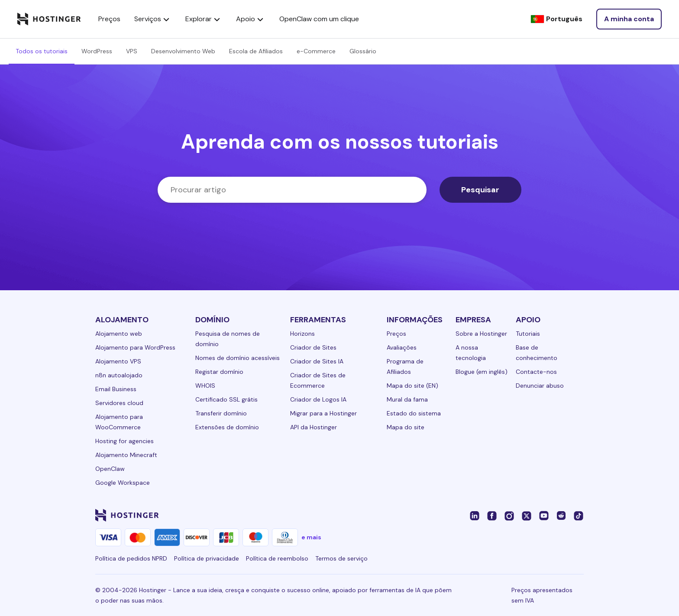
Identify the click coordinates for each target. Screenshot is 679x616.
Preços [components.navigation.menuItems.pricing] (109, 19)
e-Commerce (316, 51)
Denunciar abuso (540, 386)
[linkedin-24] (475, 515)
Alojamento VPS (118, 361)
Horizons (302, 334)
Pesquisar (480, 190)
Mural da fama (407, 399)
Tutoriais (528, 334)
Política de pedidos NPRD (131, 558)
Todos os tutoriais (42, 51)
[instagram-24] (509, 515)
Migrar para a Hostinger (323, 413)
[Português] (556, 19)
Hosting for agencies (124, 441)
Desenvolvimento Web (183, 51)
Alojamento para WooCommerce (119, 422)
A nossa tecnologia (471, 353)
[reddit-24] (561, 515)
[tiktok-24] (579, 515)
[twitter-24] (527, 515)
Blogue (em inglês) (482, 372)
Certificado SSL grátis (226, 399)
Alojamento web (119, 334)
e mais (311, 537)
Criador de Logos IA (318, 399)
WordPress (97, 51)
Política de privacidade (207, 558)
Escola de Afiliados (256, 51)
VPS (132, 51)
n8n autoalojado (119, 375)
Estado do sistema (414, 413)
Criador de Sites (313, 347)
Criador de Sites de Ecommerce (318, 380)
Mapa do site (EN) (412, 386)
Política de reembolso (277, 558)
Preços (396, 334)
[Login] (629, 19)
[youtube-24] (544, 515)
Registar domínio (219, 372)
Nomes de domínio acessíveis (238, 358)
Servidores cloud (119, 403)
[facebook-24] (492, 515)
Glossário (363, 51)
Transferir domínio (221, 413)
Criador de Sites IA (317, 361)
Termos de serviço (341, 558)
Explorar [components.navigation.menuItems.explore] (204, 19)
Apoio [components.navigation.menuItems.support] (251, 19)
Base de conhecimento (537, 353)
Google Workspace (123, 483)
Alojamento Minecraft (126, 455)
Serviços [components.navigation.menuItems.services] (153, 19)
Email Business (116, 389)
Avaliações (402, 347)
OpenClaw (110, 469)
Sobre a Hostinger (481, 334)
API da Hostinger (314, 427)
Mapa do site (406, 427)
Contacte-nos (536, 372)
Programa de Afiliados (405, 366)
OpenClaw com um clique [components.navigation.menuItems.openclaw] (319, 19)
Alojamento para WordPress (135, 347)
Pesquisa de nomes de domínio (228, 339)
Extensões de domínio (227, 427)
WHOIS (205, 386)
